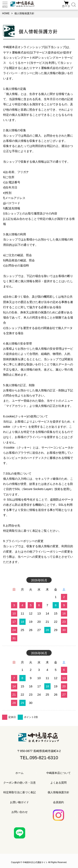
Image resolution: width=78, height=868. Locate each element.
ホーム (19, 773)
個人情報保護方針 (58, 792)
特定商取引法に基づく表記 (20, 792)
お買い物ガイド (19, 802)
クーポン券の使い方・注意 (20, 783)
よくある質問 (58, 783)
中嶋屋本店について (59, 773)
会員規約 (58, 802)
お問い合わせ (20, 812)
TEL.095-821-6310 (39, 758)
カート (66, 6)
